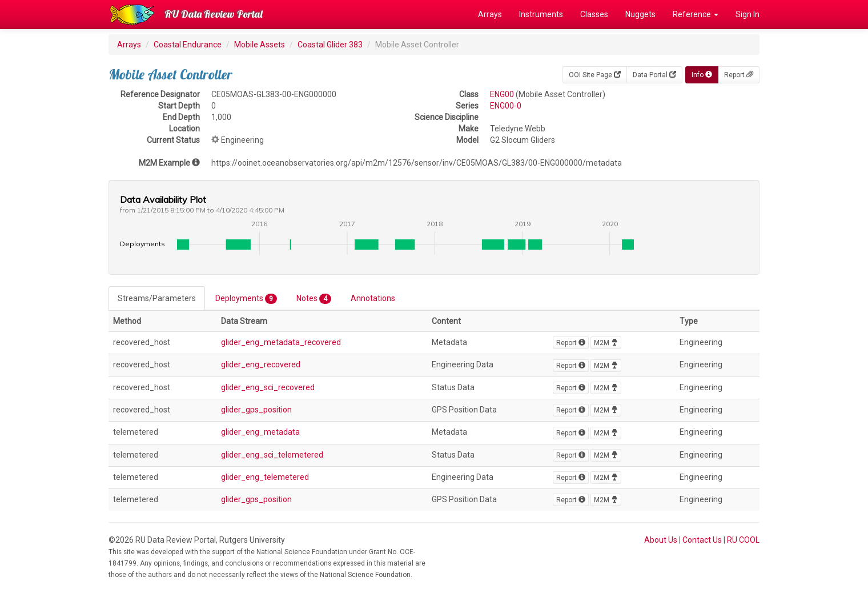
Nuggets (640, 14)
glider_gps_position (256, 410)
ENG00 (502, 94)
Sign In (748, 14)
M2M (606, 343)
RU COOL (743, 540)
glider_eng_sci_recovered (268, 387)
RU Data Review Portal (214, 14)
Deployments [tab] (246, 299)
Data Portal (654, 75)
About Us (661, 540)
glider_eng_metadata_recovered (281, 342)
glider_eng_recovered (261, 364)
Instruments (541, 14)
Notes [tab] (314, 299)
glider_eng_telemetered (265, 477)
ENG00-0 (506, 106)
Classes (594, 14)
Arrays (490, 14)
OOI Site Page (595, 75)
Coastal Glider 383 (330, 45)
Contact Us (702, 540)
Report (739, 75)
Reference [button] (696, 14)
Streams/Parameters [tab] (157, 298)
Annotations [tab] (373, 298)
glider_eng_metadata (260, 432)
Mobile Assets (260, 45)
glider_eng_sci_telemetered (272, 455)
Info (702, 75)
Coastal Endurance (188, 45)
